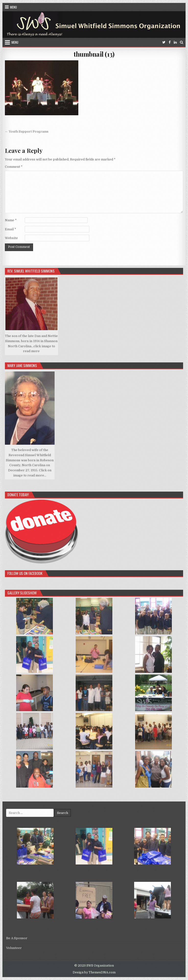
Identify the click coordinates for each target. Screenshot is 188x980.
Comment (14, 167)
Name (11, 220)
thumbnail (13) (94, 54)
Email (11, 229)
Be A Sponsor (17, 938)
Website (11, 238)
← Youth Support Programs (27, 132)
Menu (13, 7)
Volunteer (14, 948)
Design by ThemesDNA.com (94, 972)
